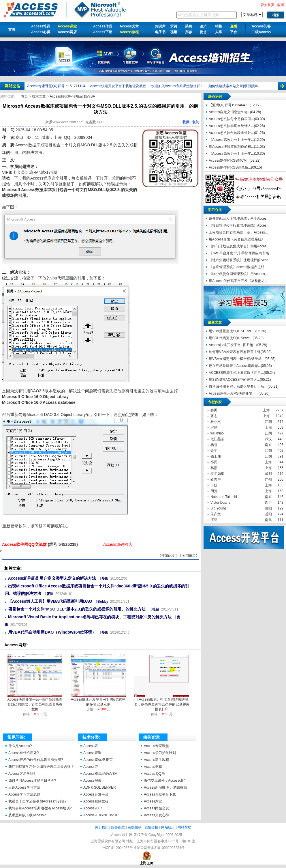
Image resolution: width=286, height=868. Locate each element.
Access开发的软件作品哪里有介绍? (36, 760)
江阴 (268, 422)
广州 (268, 479)
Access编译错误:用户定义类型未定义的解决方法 (52, 578)
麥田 (19, 137)
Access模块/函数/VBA (100, 774)
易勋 (214, 468)
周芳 (214, 491)
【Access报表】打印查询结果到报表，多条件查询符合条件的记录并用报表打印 (162, 703)
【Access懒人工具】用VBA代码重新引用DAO (50, 601)
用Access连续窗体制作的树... (231, 147)
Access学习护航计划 (160, 753)
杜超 (156, 609)
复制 (196, 122)
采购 (189, 26)
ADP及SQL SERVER (100, 787)
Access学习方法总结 (24, 794)
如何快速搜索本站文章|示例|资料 (234, 86)
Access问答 (261, 26)
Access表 (91, 746)
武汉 (268, 439)
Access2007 (93, 808)
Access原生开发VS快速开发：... (234, 393)
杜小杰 (216, 422)
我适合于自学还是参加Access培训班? (37, 801)
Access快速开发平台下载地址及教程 (118, 86)
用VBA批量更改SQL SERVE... (232, 331)
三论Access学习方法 (24, 787)
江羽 (214, 520)
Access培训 (41, 26)
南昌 (268, 520)
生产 (204, 26)
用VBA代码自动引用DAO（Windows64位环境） (52, 632)
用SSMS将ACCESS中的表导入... (234, 380)
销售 (219, 26)
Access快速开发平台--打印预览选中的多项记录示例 (98, 700)
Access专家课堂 (156, 746)
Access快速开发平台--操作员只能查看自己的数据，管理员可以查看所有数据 (35, 703)
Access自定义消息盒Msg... (229, 112)
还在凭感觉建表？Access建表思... (235, 366)
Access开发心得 (156, 815)
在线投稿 (135, 827)
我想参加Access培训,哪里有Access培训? (40, 808)
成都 (268, 474)
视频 (174, 32)
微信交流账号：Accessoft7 (164, 781)
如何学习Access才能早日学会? (32, 781)
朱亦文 (216, 514)
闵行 (268, 503)
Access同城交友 (156, 808)
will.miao (217, 433)
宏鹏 (214, 428)
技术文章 (39, 96)
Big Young (218, 508)
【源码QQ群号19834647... (229, 105)
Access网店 (67, 32)
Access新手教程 (156, 760)
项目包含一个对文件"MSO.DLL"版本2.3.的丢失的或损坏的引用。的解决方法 (78, 609)
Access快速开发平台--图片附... (233, 345)
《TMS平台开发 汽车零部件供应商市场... (240, 253)
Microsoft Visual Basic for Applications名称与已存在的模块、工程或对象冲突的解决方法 (90, 617)
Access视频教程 (96, 801)
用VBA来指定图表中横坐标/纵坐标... (237, 359)
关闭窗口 (189, 556)
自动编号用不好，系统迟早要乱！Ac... (238, 387)
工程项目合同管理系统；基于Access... (238, 232)
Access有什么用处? (23, 753)
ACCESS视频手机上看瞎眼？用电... (236, 373)
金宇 (214, 451)
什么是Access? (20, 746)
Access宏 (91, 767)
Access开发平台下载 (160, 794)
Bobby (103, 602)
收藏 (186, 122)
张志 (214, 416)
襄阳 (268, 508)
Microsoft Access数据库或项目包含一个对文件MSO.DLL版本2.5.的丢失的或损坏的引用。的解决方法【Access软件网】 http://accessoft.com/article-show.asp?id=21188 (1, 551)
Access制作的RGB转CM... (229, 160)
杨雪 (214, 445)
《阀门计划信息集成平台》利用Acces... (239, 246)
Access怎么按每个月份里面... (231, 119)
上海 (266, 410)
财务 (204, 32)
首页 (12, 29)
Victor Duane (220, 503)
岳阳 (268, 514)
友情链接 (151, 827)
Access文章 (129, 26)
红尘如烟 (217, 474)
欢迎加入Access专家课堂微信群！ (177, 86)
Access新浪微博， (158, 787)
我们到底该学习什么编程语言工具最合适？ (41, 767)
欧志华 (216, 479)
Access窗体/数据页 (98, 760)
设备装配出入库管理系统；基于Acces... (239, 219)
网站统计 (168, 827)
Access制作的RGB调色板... (230, 167)
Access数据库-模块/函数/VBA (72, 96)
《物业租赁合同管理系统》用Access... (238, 274)
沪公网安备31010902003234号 (161, 848)
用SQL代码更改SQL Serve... (231, 338)
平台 (234, 32)
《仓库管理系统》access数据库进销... (238, 267)
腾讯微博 (180, 787)
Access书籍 (153, 767)
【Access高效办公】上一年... (231, 140)
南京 (268, 445)
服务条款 (118, 827)
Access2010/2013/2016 (101, 815)
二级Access (261, 32)
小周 (214, 462)
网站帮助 (185, 827)
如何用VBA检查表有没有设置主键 (235, 352)
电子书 (160, 32)
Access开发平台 (96, 794)
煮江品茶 (217, 439)
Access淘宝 (153, 801)
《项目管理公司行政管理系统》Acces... (239, 225)
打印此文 (168, 556)
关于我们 (101, 827)
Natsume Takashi (224, 497)
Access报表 (92, 781)
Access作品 (103, 26)
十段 (214, 485)
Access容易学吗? (22, 774)
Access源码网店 (118, 544)
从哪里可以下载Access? (27, 815)
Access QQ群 (154, 774)
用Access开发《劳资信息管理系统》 (237, 239)
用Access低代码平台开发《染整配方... (238, 281)
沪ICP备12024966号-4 (119, 848)
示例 (174, 26)
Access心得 (41, 32)
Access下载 (103, 32)
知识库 (160, 26)
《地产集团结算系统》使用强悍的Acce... (240, 260)
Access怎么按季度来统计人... (231, 126)
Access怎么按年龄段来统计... (231, 133)
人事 (219, 32)
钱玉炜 (216, 456)
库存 (189, 32)
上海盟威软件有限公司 (108, 841)
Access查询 (92, 753)
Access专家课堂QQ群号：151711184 (56, 86)
